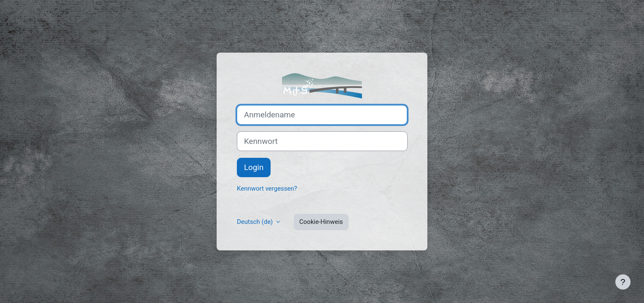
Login (254, 167)
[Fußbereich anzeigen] (623, 282)
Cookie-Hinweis (321, 222)
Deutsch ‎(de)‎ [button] (256, 222)
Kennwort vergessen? (267, 189)
